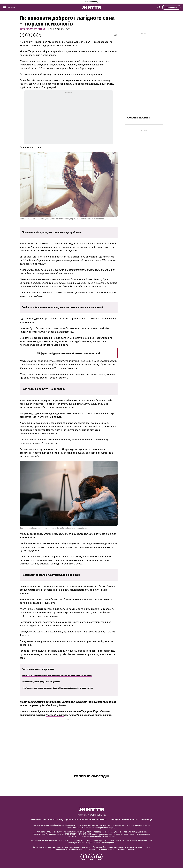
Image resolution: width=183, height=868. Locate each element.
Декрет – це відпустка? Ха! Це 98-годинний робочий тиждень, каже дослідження (57, 676)
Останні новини (138, 118)
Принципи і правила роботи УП (125, 820)
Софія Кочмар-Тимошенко (33, 29)
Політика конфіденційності (61, 820)
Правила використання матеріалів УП (92, 820)
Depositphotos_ (100, 219)
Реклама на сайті (39, 820)
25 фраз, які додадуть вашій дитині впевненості (69, 353)
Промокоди (146, 820)
